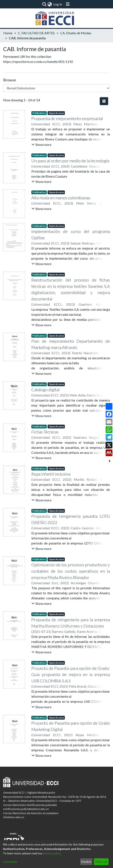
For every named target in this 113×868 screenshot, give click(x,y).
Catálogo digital (45, 390)
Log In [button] (58, 4)
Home (8, 33)
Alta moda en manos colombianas (61, 198)
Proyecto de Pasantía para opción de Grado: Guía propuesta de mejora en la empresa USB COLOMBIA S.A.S (71, 674)
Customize (10, 862)
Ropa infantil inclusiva (51, 474)
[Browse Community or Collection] (56, 88)
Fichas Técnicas (45, 432)
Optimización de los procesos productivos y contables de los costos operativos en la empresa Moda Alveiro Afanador (71, 571)
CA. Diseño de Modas (76, 33)
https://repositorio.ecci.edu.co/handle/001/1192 (38, 61)
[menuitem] (50, 4)
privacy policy (52, 853)
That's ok (101, 862)
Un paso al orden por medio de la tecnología (70, 161)
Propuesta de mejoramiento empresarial (67, 118)
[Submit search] (45, 4)
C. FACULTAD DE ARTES (36, 33)
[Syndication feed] (104, 101)
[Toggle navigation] (68, 4)
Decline (86, 862)
